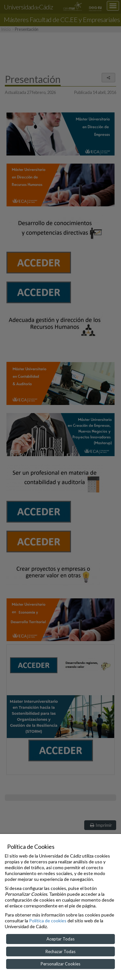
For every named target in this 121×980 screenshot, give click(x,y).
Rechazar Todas (60, 951)
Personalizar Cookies (60, 964)
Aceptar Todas (60, 939)
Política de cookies (48, 921)
